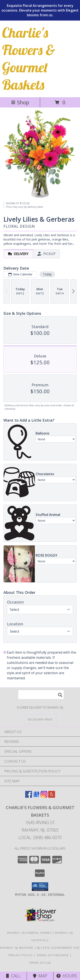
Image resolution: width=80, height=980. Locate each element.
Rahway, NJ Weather (17, 948)
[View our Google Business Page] (36, 796)
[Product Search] (41, 695)
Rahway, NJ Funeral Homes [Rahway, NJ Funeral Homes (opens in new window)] (29, 933)
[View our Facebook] (29, 796)
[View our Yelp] (52, 796)
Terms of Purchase (53, 955)
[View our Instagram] (44, 796)
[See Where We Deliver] (40, 719)
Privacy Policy (21, 955)
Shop (20, 102)
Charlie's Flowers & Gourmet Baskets (29, 58)
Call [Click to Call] (13, 976)
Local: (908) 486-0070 (40, 837)
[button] (40, 887)
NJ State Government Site (58, 948)
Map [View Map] (40, 976)
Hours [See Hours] (67, 976)
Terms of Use (40, 963)
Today (47, 274)
